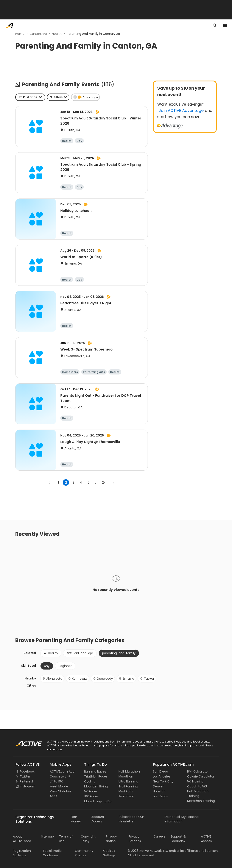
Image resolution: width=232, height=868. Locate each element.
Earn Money (76, 819)
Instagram (28, 786)
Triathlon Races (96, 776)
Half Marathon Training (198, 794)
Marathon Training (201, 801)
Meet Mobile (59, 786)
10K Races (91, 796)
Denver (158, 786)
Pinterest (26, 781)
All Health (51, 653)
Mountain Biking (96, 786)
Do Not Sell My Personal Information (182, 819)
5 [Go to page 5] (89, 482)
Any (47, 666)
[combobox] (30, 97)
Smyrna (126, 679)
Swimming (126, 796)
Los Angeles (162, 776)
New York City (163, 781)
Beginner (65, 666)
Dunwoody (103, 679)
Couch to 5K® (60, 776)
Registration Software (22, 853)
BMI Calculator (198, 771)
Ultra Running (128, 781)
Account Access (98, 819)
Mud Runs (126, 791)
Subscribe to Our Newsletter (131, 819)
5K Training (195, 781)
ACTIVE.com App (62, 771)
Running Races (95, 771)
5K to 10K (56, 781)
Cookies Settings (109, 853)
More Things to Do (98, 801)
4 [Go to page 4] (81, 482)
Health (57, 34)
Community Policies (84, 853)
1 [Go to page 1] (58, 482)
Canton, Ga (38, 34)
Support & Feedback (178, 839)
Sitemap (47, 836)
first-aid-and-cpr (80, 653)
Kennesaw (78, 679)
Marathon (126, 776)
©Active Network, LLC (148, 851)
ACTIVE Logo (25, 742)
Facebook (27, 771)
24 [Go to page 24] (104, 482)
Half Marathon (129, 771)
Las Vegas (160, 796)
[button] (58, 97)
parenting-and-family (119, 653)
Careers (160, 836)
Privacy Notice (111, 839)
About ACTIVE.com (22, 839)
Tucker (147, 679)
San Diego (160, 771)
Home (20, 34)
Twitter (25, 776)
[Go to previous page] (50, 482)
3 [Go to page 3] (73, 482)
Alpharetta (52, 679)
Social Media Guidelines (52, 853)
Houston (159, 791)
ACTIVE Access (206, 839)
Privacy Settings (135, 839)
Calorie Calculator (201, 776)
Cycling (90, 781)
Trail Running (128, 786)
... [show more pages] (96, 482)
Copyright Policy (88, 839)
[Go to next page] (113, 482)
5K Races (91, 791)
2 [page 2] (66, 482)
